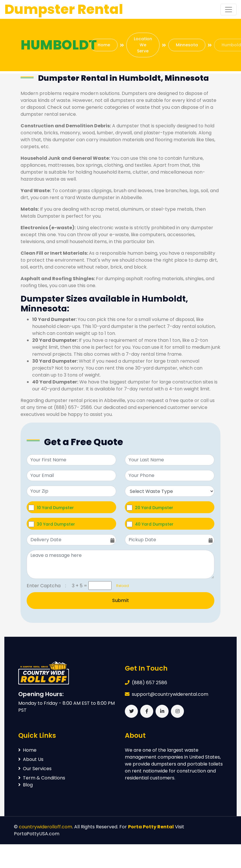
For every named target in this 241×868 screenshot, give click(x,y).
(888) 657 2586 (149, 683)
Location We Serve (143, 45)
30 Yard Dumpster (56, 524)
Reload (121, 586)
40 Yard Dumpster (154, 524)
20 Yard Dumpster (154, 508)
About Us (31, 759)
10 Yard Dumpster (55, 508)
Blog (25, 785)
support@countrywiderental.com (170, 694)
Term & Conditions (42, 778)
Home (104, 45)
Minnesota (187, 45)
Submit (121, 600)
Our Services (35, 769)
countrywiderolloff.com (45, 827)
